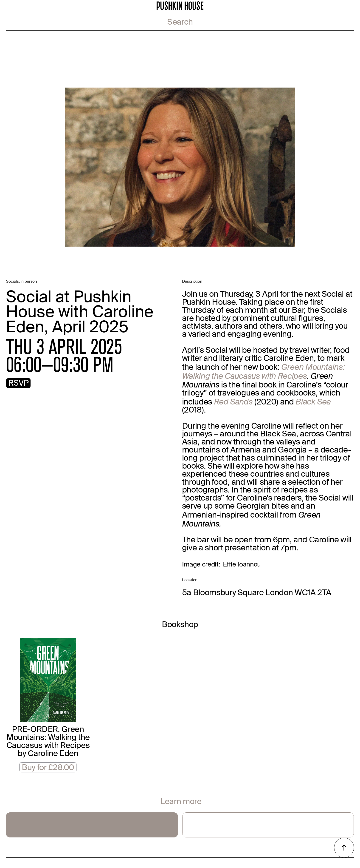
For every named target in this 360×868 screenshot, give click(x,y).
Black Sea (313, 402)
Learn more (181, 802)
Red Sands (233, 402)
